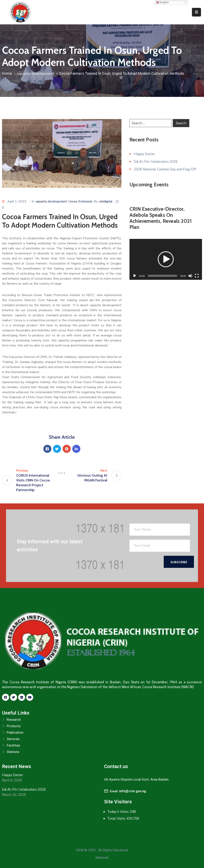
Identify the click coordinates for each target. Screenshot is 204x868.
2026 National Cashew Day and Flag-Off (165, 169)
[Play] (135, 276)
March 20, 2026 (14, 795)
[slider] (163, 276)
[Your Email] (160, 546)
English (162, 2)
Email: (128, 791)
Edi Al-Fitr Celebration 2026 (156, 162)
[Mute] (190, 276)
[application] (166, 259)
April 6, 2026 (12, 780)
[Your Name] (160, 530)
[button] (166, 259)
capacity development (36, 74)
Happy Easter (144, 154)
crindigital (106, 201)
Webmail (102, 858)
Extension (85, 201)
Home (7, 73)
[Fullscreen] (197, 276)
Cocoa (73, 201)
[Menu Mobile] (196, 12)
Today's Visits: (118, 812)
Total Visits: (117, 819)
